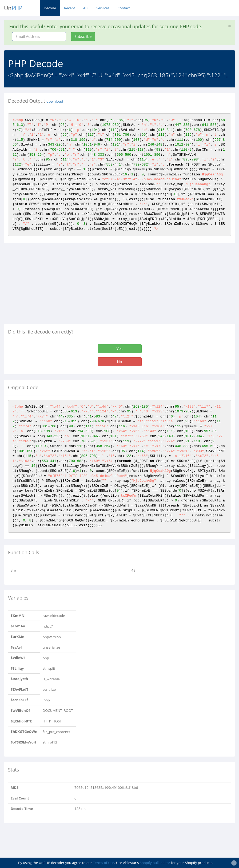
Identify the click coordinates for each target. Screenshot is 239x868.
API (86, 8)
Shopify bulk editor (155, 863)
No (120, 362)
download (55, 101)
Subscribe (83, 36)
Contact (124, 8)
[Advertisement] (49, 286)
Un (13, 8)
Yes (120, 349)
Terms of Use (103, 863)
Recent (69, 8)
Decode (50, 8)
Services (103, 8)
